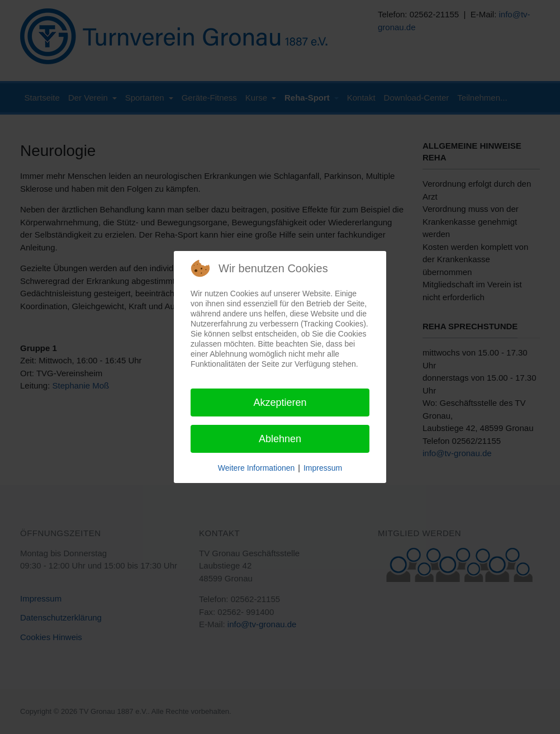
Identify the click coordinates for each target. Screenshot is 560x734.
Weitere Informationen (256, 468)
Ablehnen (280, 439)
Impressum (323, 468)
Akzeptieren (280, 402)
